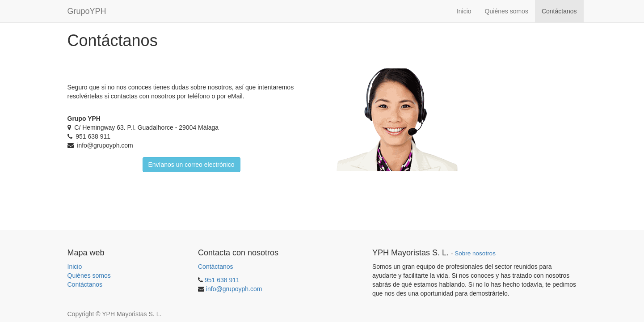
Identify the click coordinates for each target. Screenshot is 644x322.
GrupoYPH (87, 11)
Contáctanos (85, 284)
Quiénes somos (89, 275)
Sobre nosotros (475, 253)
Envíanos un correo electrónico (192, 165)
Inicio (75, 267)
